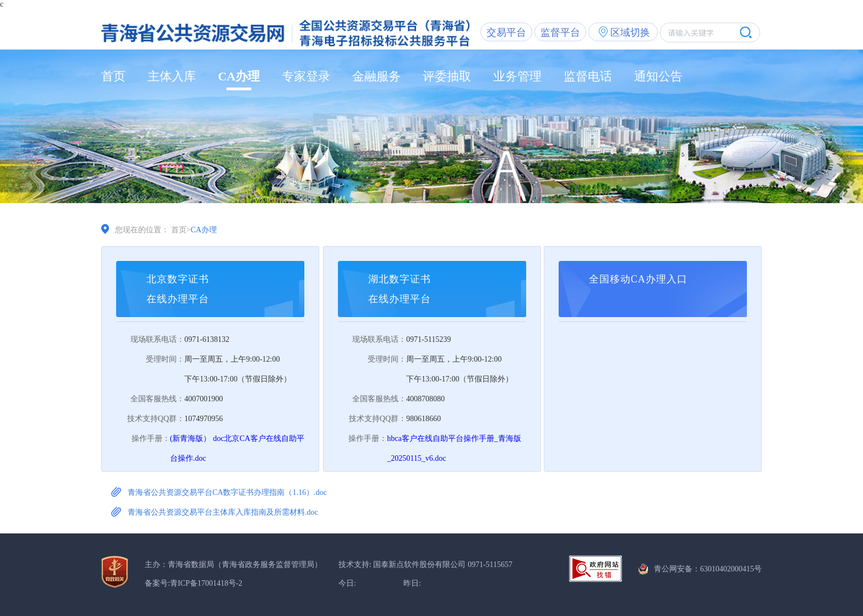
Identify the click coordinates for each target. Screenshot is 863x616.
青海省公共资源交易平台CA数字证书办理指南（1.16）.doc (227, 492)
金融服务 (376, 76)
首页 (113, 76)
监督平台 (560, 32)
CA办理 (239, 76)
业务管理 (517, 76)
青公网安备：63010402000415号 (708, 569)
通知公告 (658, 76)
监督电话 (588, 76)
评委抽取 (447, 76)
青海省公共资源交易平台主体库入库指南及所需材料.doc (223, 512)
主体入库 (172, 76)
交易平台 (506, 32)
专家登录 (306, 76)
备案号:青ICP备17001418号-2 (193, 583)
